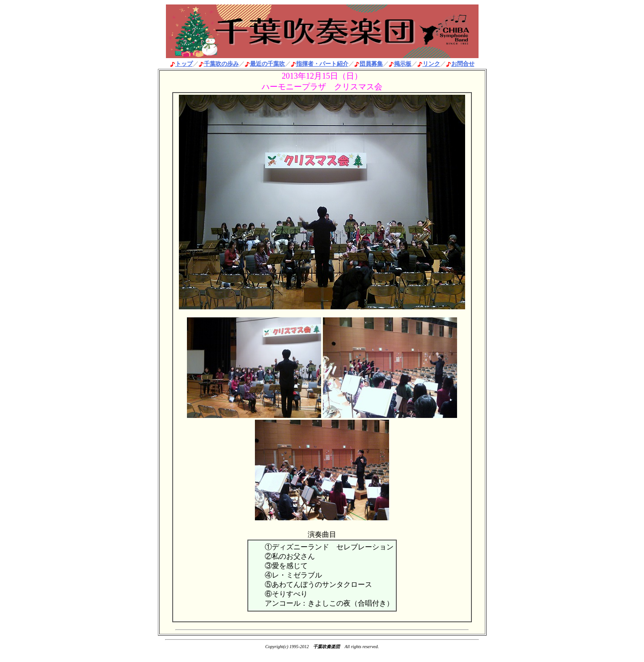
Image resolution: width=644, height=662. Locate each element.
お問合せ (463, 64)
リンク (431, 64)
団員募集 (371, 64)
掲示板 (403, 64)
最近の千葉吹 (267, 64)
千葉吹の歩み (221, 64)
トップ (184, 64)
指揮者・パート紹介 (322, 64)
